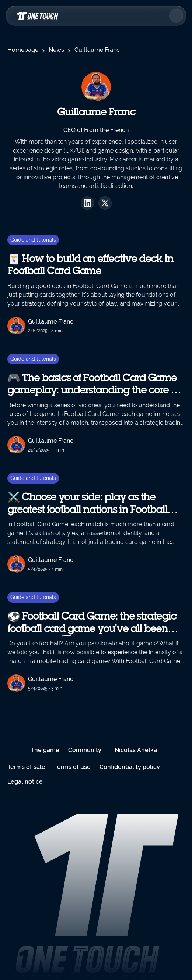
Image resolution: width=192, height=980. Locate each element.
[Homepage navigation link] (37, 16)
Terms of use (72, 767)
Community (85, 750)
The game (45, 750)
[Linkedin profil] (87, 203)
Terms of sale (26, 767)
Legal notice (25, 782)
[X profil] (105, 203)
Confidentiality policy (130, 767)
